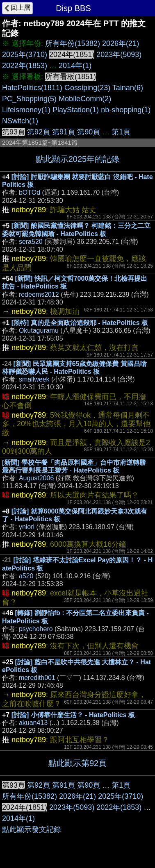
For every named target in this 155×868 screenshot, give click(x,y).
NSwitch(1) (20, 121)
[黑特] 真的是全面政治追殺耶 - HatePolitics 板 (80, 323)
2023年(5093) (119, 55)
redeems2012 (39, 294)
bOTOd (30, 192)
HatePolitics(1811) (32, 88)
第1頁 (121, 132)
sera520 (31, 242)
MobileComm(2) (85, 99)
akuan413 (33, 723)
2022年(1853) (25, 66)
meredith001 (37, 678)
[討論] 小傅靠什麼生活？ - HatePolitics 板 (73, 715)
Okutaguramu (39, 331)
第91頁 (64, 132)
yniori (27, 527)
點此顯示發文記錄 (32, 829)
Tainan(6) (128, 88)
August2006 (36, 478)
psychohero (36, 629)
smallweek (34, 379)
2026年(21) (121, 43)
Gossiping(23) (87, 88)
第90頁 (89, 132)
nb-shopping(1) (126, 110)
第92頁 (39, 132)
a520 (26, 576)
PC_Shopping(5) (29, 99)
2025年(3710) (25, 55)
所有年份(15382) (73, 43)
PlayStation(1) (76, 110)
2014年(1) (75, 66)
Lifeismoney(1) (26, 110)
